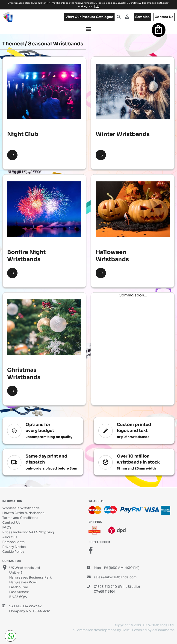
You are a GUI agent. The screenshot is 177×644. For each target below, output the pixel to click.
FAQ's (7, 527)
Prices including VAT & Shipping (28, 532)
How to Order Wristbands (23, 513)
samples (142, 17)
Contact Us (11, 523)
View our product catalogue (89, 17)
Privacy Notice (14, 547)
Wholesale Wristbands (21, 508)
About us (10, 537)
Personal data (13, 542)
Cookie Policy (13, 552)
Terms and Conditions (20, 518)
